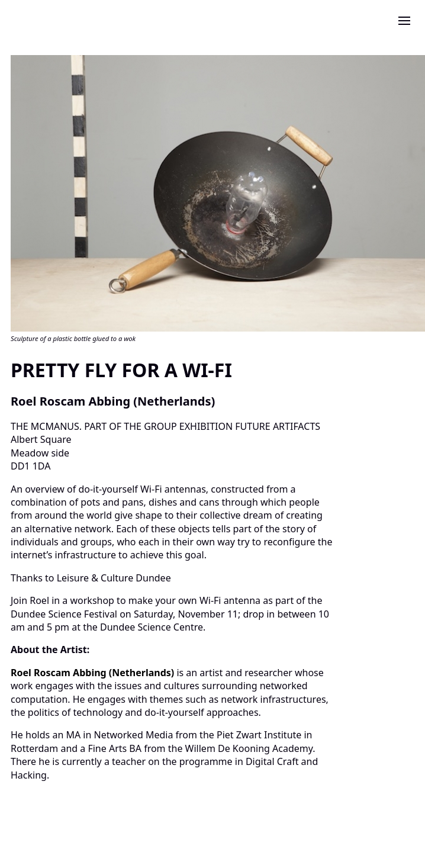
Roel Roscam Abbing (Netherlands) (94, 673)
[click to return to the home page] (28, 17)
